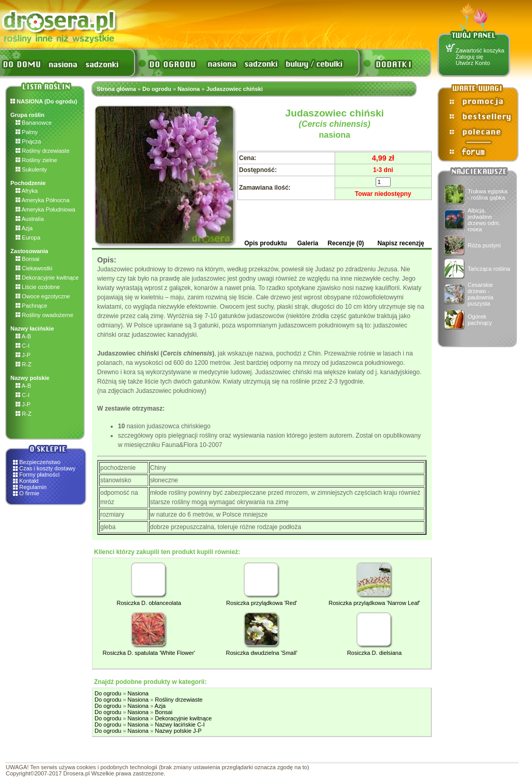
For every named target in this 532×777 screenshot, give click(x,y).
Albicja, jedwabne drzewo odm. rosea (484, 220)
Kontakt (29, 481)
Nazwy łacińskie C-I (180, 725)
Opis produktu (265, 243)
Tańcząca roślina (489, 269)
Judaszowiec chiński (235, 89)
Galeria (308, 243)
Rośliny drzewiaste (43, 151)
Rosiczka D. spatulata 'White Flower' (149, 653)
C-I (23, 346)
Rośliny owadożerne (44, 315)
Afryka (27, 191)
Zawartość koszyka (480, 50)
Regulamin (33, 487)
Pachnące (31, 306)
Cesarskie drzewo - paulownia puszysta (481, 294)
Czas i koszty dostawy (47, 468)
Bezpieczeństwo (40, 462)
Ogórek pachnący (480, 320)
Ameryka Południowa (45, 209)
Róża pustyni (484, 245)
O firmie (29, 493)
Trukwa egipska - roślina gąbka (488, 194)
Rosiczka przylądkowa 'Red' (261, 603)
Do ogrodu (157, 89)
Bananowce (34, 123)
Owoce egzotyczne (43, 296)
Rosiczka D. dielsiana (374, 653)
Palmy (27, 132)
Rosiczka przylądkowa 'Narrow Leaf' (375, 603)
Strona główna (116, 89)
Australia (30, 219)
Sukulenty (31, 169)
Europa (28, 238)
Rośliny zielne (36, 160)
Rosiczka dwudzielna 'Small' (262, 653)
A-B (23, 336)
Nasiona (189, 89)
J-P (23, 355)
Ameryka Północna (43, 200)
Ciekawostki (34, 268)
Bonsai (28, 259)
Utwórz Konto (473, 63)
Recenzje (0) (346, 243)
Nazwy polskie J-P (178, 731)
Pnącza (28, 141)
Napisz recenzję (401, 243)
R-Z (23, 364)
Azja (24, 228)
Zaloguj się (469, 57)
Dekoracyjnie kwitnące (47, 278)
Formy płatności (39, 475)
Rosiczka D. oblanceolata (149, 603)
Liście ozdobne (38, 287)
